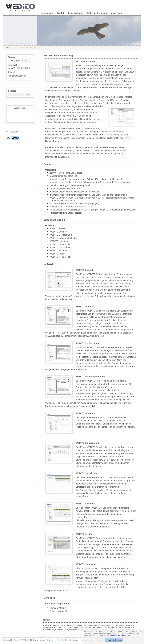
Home (7, 48)
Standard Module (58, 608)
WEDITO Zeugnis (58, 232)
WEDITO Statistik (58, 229)
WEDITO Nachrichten (60, 247)
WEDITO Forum (57, 254)
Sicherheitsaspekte (59, 611)
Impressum (117, 13)
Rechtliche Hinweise (67, 640)
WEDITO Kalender (59, 251)
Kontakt (61, 13)
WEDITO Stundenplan (60, 244)
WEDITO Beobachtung (61, 235)
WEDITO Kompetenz (60, 257)
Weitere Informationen (120, 636)
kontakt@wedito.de (17, 76)
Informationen (76, 13)
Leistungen (47, 13)
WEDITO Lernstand (59, 241)
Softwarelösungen (97, 13)
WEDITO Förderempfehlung (63, 238)
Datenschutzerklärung (42, 640)
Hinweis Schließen (114, 640)
